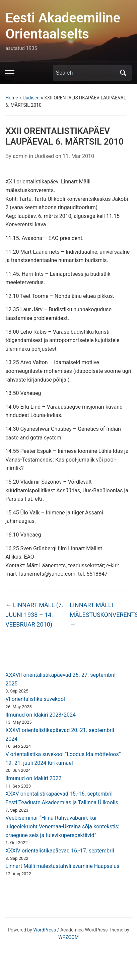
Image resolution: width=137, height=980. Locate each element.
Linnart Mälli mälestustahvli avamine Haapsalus (62, 866)
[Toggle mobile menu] (10, 73)
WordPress (45, 930)
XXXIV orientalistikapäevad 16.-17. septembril (60, 851)
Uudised (31, 98)
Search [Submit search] (123, 73)
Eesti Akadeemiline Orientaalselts (63, 26)
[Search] (86, 73)
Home (12, 98)
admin (20, 156)
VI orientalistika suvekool (35, 699)
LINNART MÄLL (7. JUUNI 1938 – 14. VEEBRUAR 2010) (34, 615)
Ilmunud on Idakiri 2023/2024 (41, 715)
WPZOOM (68, 937)
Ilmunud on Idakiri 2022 (33, 778)
